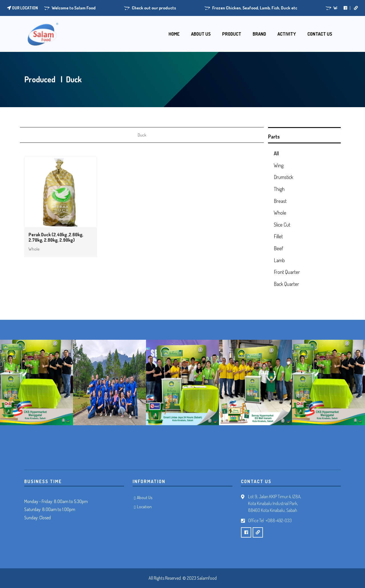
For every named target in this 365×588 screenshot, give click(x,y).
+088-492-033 (279, 520)
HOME (174, 34)
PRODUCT (232, 34)
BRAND (259, 34)
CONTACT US (320, 34)
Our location (23, 8)
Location (144, 507)
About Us (145, 498)
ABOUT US (201, 34)
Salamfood (207, 578)
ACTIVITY (287, 34)
